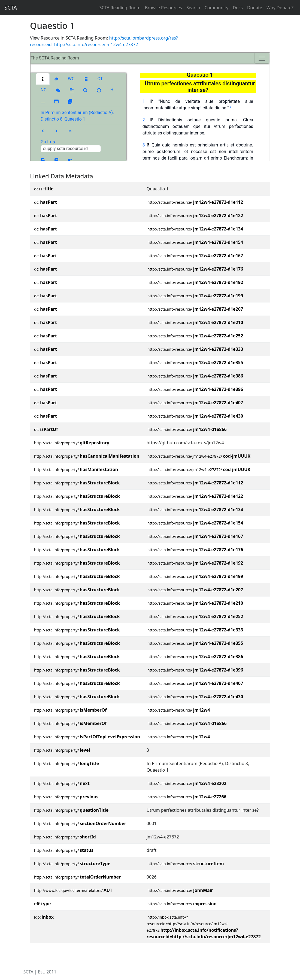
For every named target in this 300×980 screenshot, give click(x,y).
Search (193, 8)
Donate (255, 8)
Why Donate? (280, 8)
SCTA (11, 8)
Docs (238, 8)
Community (217, 8)
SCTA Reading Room (120, 8)
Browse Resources (163, 8)
